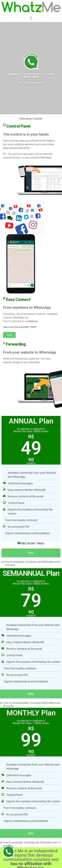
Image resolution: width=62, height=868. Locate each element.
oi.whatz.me (31, 321)
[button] (31, 18)
